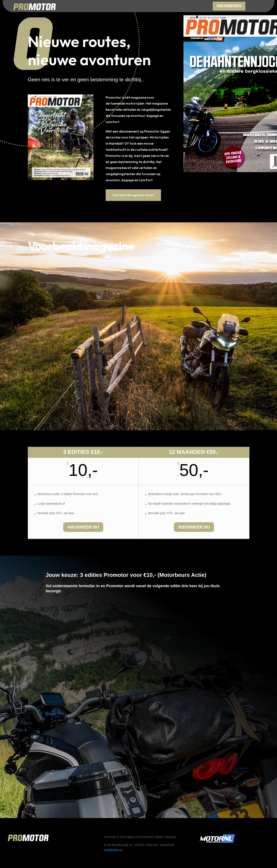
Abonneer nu (83, 527)
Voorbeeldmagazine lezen (133, 195)
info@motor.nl (113, 850)
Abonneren (229, 7)
